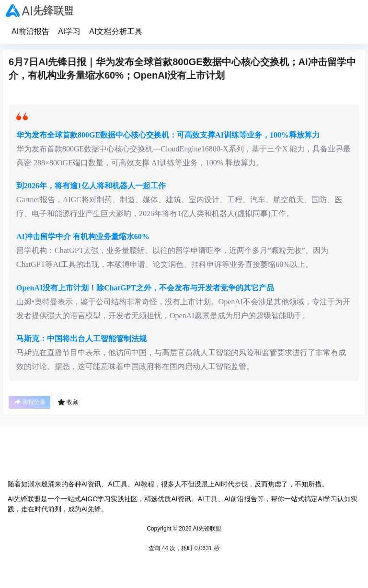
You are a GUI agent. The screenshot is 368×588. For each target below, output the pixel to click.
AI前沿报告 (30, 31)
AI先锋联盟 (207, 529)
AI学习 (69, 31)
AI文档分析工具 (116, 31)
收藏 (68, 402)
